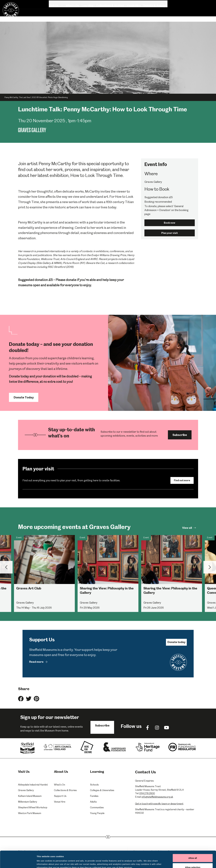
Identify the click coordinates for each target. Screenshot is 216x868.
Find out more (182, 480)
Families (94, 796)
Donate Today (24, 397)
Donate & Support (155, 16)
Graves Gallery (26, 790)
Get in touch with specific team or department (159, 804)
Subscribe (180, 435)
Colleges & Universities (102, 790)
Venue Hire (134, 16)
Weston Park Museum (30, 813)
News (141, 4)
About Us (171, 4)
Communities (97, 807)
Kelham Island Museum (30, 796)
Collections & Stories (110, 16)
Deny (193, 861)
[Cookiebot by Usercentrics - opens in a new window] (18, 863)
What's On (72, 16)
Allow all (193, 842)
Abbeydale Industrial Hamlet (33, 785)
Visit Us (56, 16)
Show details (147, 861)
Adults (93, 802)
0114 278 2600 (147, 793)
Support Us (60, 796)
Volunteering (155, 4)
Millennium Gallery (28, 802)
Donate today (176, 642)
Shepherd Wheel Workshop (33, 807)
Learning (87, 16)
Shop (183, 4)
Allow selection (193, 851)
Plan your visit (170, 233)
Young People (97, 813)
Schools (94, 785)
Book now (170, 223)
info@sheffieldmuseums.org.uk (157, 797)
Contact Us (197, 4)
